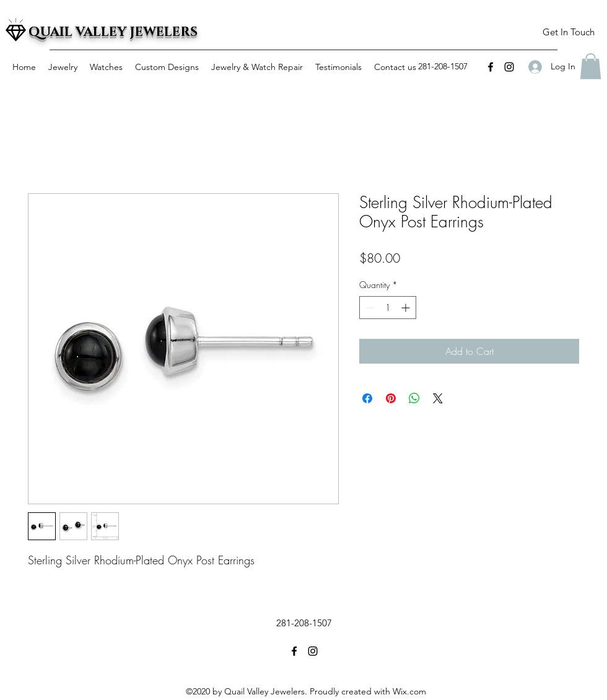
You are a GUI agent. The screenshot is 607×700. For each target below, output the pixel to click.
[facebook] (491, 67)
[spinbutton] (388, 308)
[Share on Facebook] (367, 398)
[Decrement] (369, 308)
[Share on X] (438, 398)
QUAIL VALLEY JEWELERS (113, 32)
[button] (568, 33)
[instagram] (509, 67)
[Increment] (407, 308)
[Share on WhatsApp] (414, 398)
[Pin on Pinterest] (391, 398)
